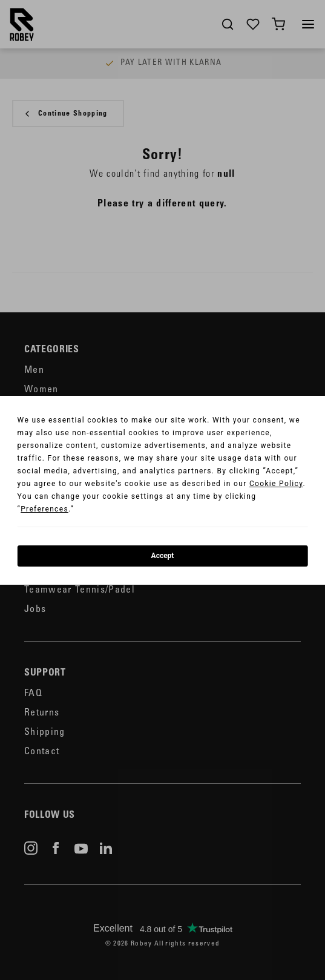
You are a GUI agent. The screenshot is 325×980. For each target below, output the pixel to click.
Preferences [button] (44, 509)
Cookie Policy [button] (276, 484)
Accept (163, 556)
